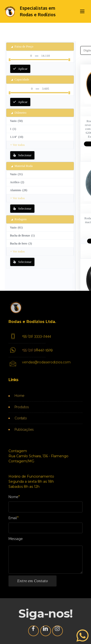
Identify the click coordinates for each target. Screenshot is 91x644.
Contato (21, 422)
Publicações (24, 433)
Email (13, 519)
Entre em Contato (33, 584)
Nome (13, 498)
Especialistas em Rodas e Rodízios (38, 11)
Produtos (22, 411)
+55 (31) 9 (29, 354)
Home (19, 400)
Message (16, 541)
